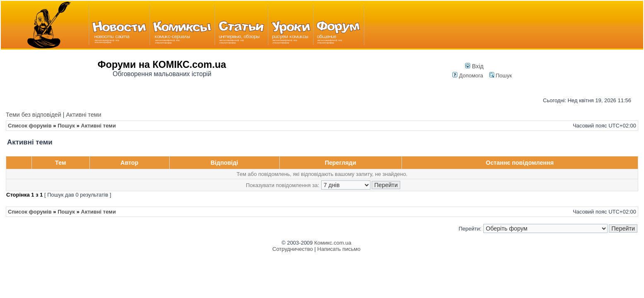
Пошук (501, 76)
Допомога (468, 76)
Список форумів (30, 126)
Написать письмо (339, 249)
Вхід (474, 66)
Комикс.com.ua (333, 243)
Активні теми (83, 115)
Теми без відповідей (34, 115)
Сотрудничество (293, 249)
